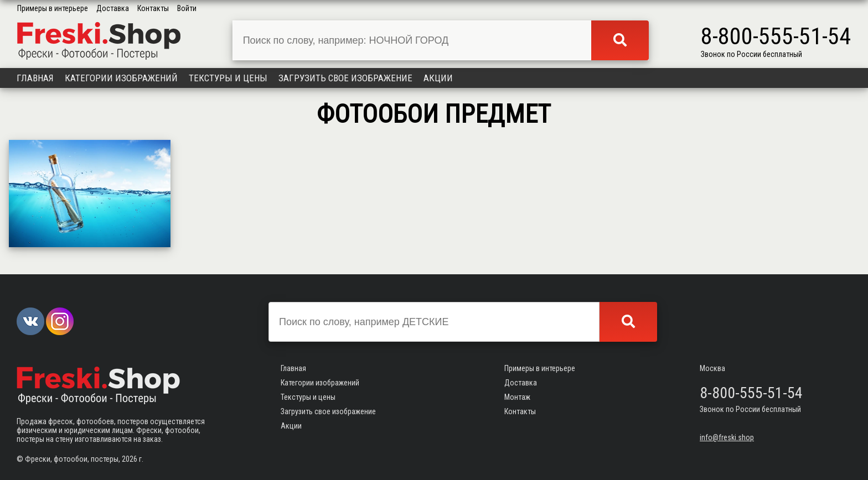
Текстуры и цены (228, 78)
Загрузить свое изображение (345, 78)
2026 (130, 459)
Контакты (153, 8)
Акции (438, 78)
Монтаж (517, 397)
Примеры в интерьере (53, 8)
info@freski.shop (727, 437)
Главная (35, 78)
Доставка (113, 8)
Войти (187, 8)
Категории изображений (121, 78)
